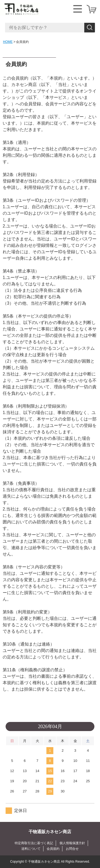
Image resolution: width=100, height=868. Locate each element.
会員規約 (53, 849)
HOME (8, 42)
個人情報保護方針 (72, 843)
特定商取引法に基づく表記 (34, 843)
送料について (31, 849)
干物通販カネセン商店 (50, 832)
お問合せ (72, 849)
